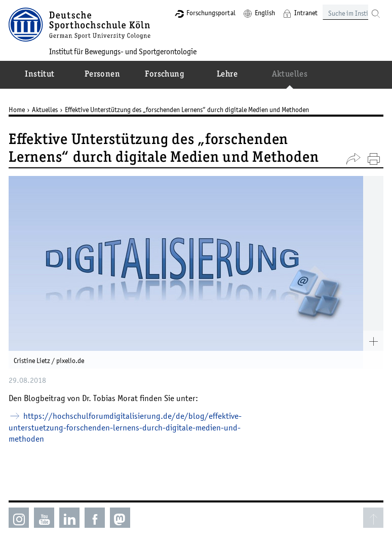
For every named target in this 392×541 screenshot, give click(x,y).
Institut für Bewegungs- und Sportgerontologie (123, 51)
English (265, 13)
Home (17, 110)
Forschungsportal (211, 13)
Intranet (306, 13)
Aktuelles (45, 110)
